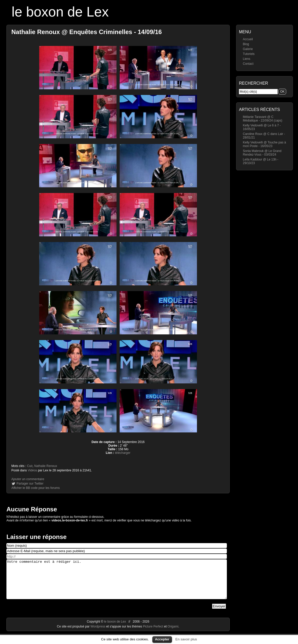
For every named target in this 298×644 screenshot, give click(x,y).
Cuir (30, 466)
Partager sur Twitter (30, 484)
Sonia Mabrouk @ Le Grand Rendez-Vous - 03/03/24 (262, 153)
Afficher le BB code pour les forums (36, 488)
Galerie (248, 49)
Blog (246, 44)
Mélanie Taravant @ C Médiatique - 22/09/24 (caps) (263, 119)
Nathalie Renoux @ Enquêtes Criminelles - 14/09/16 (87, 32)
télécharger (123, 453)
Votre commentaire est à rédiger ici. (117, 583)
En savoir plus (186, 639)
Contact (248, 64)
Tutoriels (249, 54)
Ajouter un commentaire (28, 479)
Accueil (248, 39)
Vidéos (32, 470)
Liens (247, 59)
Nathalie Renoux (46, 466)
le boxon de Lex (60, 12)
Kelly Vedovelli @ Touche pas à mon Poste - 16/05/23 (264, 144)
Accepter (162, 639)
